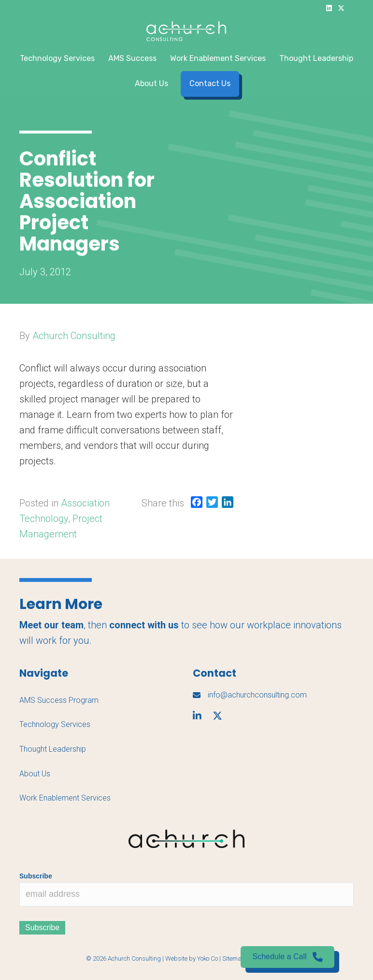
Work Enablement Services (218, 58)
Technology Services (57, 58)
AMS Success (132, 58)
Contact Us (210, 83)
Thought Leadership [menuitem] (53, 749)
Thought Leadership (316, 58)
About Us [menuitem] (35, 774)
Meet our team (51, 625)
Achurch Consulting (74, 336)
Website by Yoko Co (192, 958)
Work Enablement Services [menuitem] (65, 798)
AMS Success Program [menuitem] (59, 700)
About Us (151, 83)
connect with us (144, 625)
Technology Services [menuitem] (55, 724)
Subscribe (36, 876)
